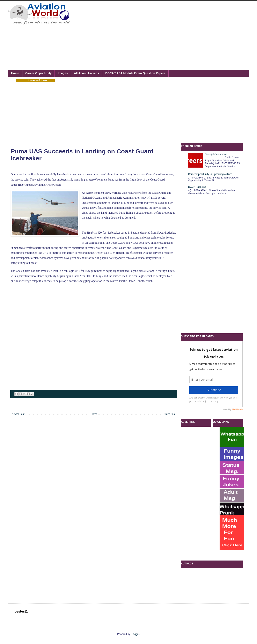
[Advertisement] (126, 31)
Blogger (135, 634)
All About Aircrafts (87, 73)
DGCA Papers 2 (197, 187)
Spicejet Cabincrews (216, 154)
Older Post (170, 414)
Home (15, 73)
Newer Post (18, 414)
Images (63, 73)
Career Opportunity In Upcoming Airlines (210, 174)
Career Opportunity (38, 73)
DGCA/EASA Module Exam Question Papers (135, 73)
